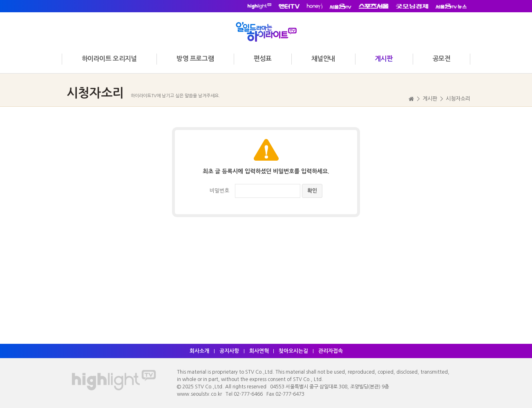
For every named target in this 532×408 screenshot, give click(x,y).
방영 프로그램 (195, 59)
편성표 (263, 59)
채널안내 (323, 59)
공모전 (442, 59)
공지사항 (229, 351)
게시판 (384, 59)
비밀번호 (219, 191)
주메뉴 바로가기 (0, 0)
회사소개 (199, 351)
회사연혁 (259, 351)
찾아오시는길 (294, 351)
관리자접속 (331, 351)
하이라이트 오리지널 (109, 59)
